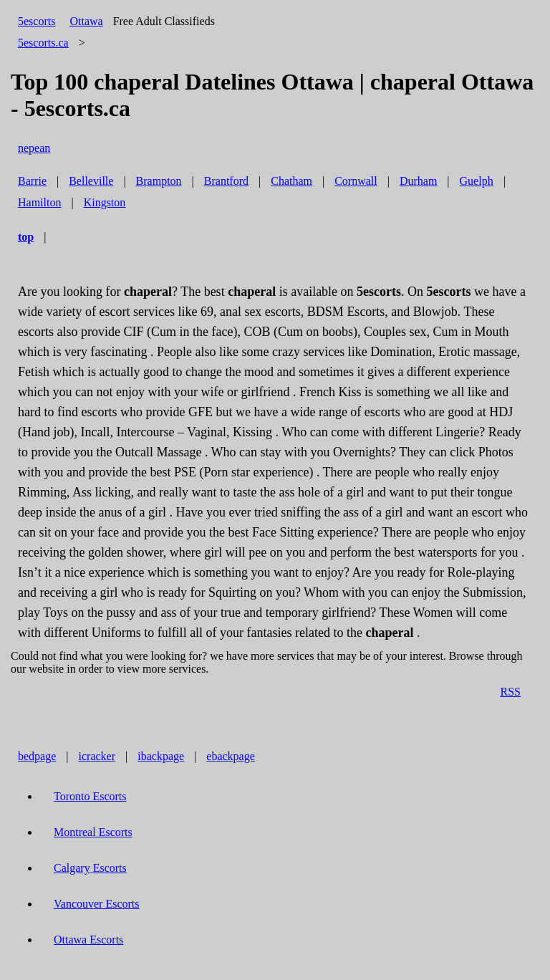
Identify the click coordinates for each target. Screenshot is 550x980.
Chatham (291, 181)
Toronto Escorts (90, 796)
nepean (34, 148)
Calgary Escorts (90, 868)
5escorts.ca (43, 43)
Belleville (91, 181)
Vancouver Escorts (97, 904)
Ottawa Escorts (88, 940)
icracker (97, 756)
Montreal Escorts (93, 832)
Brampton (159, 181)
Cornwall (356, 181)
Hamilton (39, 202)
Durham (418, 181)
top (26, 237)
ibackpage (161, 756)
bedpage (37, 756)
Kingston (105, 202)
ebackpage (231, 756)
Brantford (226, 181)
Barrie (32, 181)
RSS (511, 692)
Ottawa (86, 21)
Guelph (477, 181)
